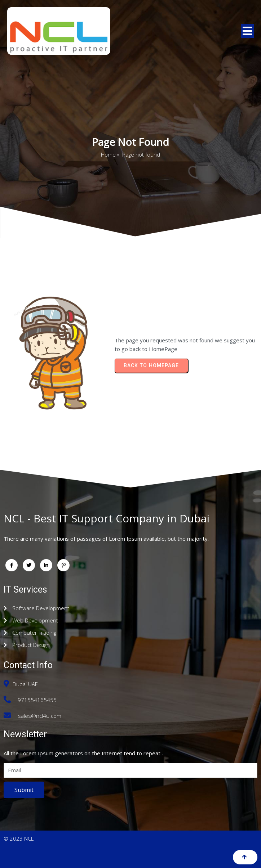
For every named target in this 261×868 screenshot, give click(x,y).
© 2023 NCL (19, 838)
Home (108, 154)
